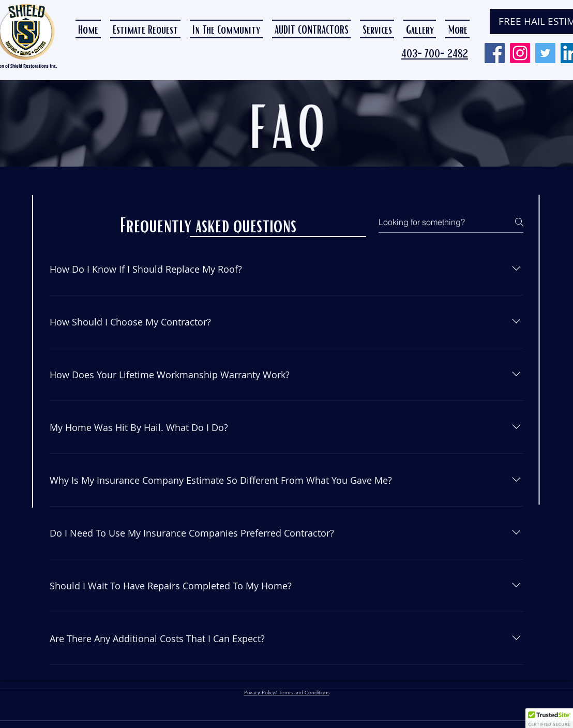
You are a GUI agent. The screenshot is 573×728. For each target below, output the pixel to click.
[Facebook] (495, 53)
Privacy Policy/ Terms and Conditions (287, 693)
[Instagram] (520, 53)
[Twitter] (545, 53)
